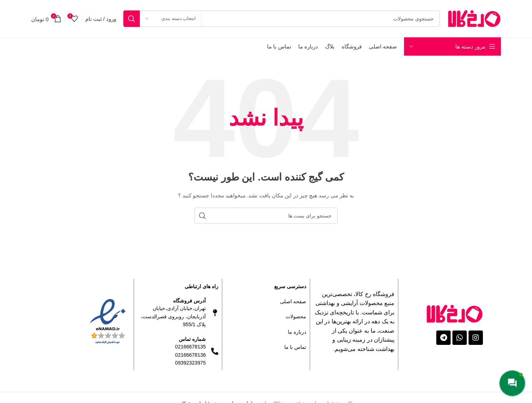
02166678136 (190, 355)
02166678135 (190, 347)
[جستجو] (282, 19)
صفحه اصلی (293, 301)
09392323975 (190, 363)
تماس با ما (295, 347)
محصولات (296, 317)
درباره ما (297, 332)
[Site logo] (474, 18)
